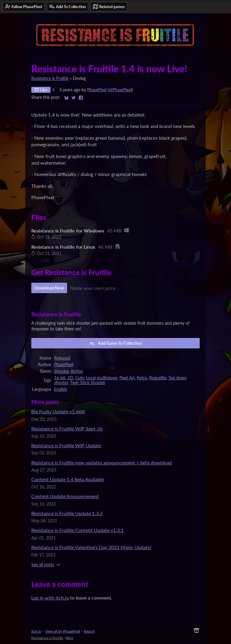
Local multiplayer (102, 378)
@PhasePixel (120, 90)
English (61, 389)
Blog (69, 638)
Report (89, 631)
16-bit (60, 378)
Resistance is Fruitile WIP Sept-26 (67, 428)
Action (77, 371)
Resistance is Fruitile (50, 78)
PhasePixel (97, 90)
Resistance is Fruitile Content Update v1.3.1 (77, 530)
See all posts (43, 565)
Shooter (61, 371)
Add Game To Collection (116, 343)
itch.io (36, 631)
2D (70, 378)
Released (62, 358)
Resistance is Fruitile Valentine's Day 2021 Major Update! (91, 547)
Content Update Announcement (65, 496)
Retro (142, 378)
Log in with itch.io (50, 598)
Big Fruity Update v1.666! (58, 411)
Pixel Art (127, 378)
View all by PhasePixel (63, 631)
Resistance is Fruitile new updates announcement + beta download (102, 462)
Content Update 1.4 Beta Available (68, 479)
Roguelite (158, 378)
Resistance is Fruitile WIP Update (66, 445)
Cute (80, 378)
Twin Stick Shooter (88, 383)
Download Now (49, 288)
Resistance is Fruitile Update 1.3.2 (67, 513)
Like (41, 90)
